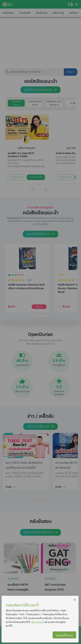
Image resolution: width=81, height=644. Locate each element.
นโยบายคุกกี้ (38, 622)
